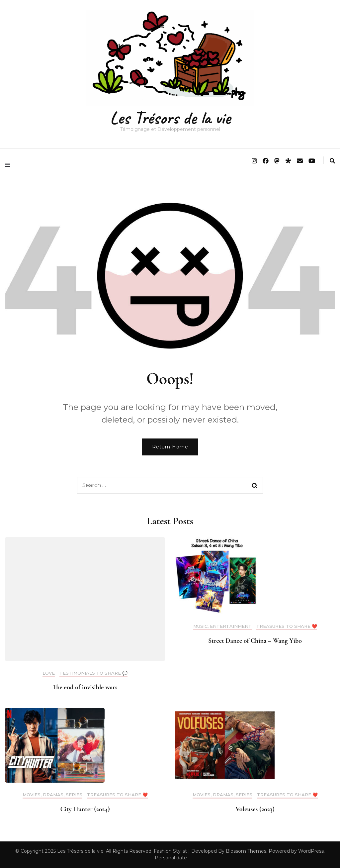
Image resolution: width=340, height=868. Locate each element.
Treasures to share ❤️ (287, 626)
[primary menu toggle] (9, 165)
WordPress (311, 851)
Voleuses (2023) (255, 809)
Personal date (171, 858)
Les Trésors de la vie (170, 118)
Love (49, 673)
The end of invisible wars (85, 687)
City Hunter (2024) (85, 809)
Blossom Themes (246, 851)
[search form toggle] (332, 161)
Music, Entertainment (222, 626)
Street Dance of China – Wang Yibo (255, 641)
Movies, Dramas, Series (52, 795)
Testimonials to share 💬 (93, 673)
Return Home (170, 447)
